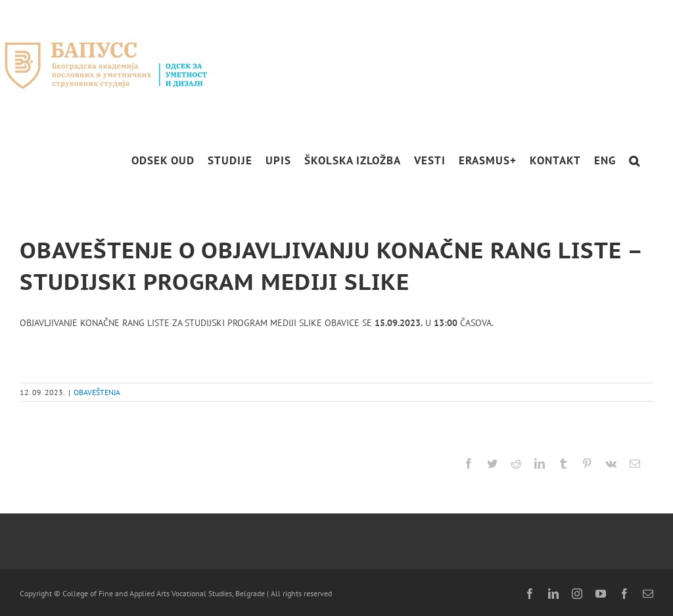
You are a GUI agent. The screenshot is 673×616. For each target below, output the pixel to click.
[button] (635, 161)
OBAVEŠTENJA (97, 392)
